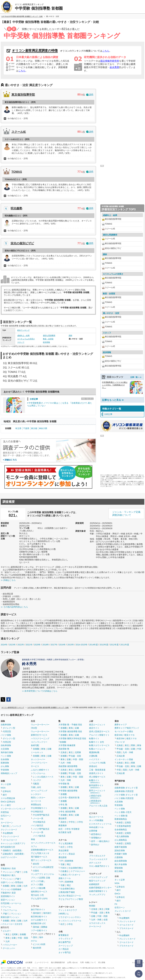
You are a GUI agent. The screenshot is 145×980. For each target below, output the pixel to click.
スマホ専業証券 (8, 798)
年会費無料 (8, 833)
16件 (90, 172)
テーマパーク (95, 926)
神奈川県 (43, 428)
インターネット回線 (124, 759)
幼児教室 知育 (65, 832)
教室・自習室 (48, 339)
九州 (25, 886)
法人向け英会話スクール (70, 896)
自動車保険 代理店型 (124, 791)
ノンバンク (16, 826)
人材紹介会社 (95, 797)
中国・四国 (23, 938)
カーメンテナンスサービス (43, 843)
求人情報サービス (97, 777)
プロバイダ (120, 742)
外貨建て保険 (121, 854)
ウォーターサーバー (40, 725)
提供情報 (46, 342)
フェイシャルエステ (98, 859)
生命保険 (5, 759)
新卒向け (95, 845)
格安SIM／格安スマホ (125, 735)
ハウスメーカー (10, 945)
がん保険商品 (121, 840)
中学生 (72, 822)
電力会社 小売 (37, 895)
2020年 (37, 645)
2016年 (62, 645)
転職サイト (94, 738)
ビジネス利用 (39, 944)
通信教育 (63, 818)
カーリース (36, 801)
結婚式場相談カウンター (100, 888)
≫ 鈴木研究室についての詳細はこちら (40, 691)
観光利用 (37, 948)
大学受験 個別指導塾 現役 (70, 731)
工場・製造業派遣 (97, 770)
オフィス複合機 (38, 888)
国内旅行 (37, 913)
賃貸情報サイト (8, 896)
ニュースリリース (42, 962)
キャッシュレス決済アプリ (13, 843)
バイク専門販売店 (41, 829)
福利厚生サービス (39, 892)
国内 (35, 937)
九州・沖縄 (66, 763)
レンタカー (36, 794)
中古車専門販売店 (41, 815)
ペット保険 (6, 756)
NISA (3, 788)
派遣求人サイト (96, 773)
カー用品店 (64, 949)
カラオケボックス (97, 923)
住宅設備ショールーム (11, 903)
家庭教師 (63, 825)
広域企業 (121, 756)
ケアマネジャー (78, 871)
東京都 (34, 428)
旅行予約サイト (38, 910)
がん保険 (5, 766)
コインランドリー (39, 742)
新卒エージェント (97, 791)
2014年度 (94, 645)
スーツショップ (66, 946)
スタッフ (21, 342)
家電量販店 (64, 935)
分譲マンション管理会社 (12, 882)
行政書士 (65, 871)
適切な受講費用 (49, 336)
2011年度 (125, 645)
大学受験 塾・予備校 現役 (70, 725)
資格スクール (65, 878)
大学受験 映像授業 (67, 745)
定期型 (128, 823)
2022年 (21, 645)
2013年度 (104, 645)
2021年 (29, 645)
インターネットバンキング (13, 809)
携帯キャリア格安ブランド (127, 728)
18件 (90, 95)
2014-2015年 (82, 645)
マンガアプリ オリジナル (42, 874)
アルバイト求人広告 (98, 806)
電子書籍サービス (39, 857)
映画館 (92, 906)
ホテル (34, 941)
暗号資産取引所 (8, 847)
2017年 (54, 645)
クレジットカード (9, 830)
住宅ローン (6, 816)
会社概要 (29, 962)
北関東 (15, 934)
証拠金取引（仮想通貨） (14, 854)
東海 (13, 886)
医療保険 (5, 763)
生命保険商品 (121, 830)
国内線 (36, 927)
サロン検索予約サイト (99, 866)
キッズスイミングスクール (70, 921)
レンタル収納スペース (43, 777)
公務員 (64, 875)
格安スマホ (132, 738)
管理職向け (96, 838)
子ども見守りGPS (39, 899)
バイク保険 (6, 735)
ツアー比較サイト (39, 930)
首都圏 (6, 886)
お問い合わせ (72, 962)
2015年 (71, 645)
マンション (8, 872)
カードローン (7, 823)
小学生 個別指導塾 (67, 812)
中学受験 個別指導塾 (68, 791)
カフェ (34, 846)
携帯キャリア (121, 725)
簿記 (69, 864)
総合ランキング (23, 330)
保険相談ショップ (9, 773)
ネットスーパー (38, 759)
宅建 (63, 864)
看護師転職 (94, 752)
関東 (108, 909)
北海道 (64, 752)
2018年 (46, 645)
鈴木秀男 (114, 67)
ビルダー (7, 931)
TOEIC (64, 868)
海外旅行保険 (7, 752)
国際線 (44, 927)
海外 (41, 937)
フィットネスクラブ (68, 910)
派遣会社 (93, 766)
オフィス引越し (38, 881)
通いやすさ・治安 (111, 313)
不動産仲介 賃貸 (8, 893)
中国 (139, 749)
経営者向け (96, 834)
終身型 (120, 823)
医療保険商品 (121, 819)
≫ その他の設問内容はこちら (14, 607)
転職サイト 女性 (97, 742)
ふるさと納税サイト (40, 770)
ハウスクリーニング (40, 738)
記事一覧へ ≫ (136, 377)
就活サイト (94, 728)
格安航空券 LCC (38, 923)
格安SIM (120, 738)
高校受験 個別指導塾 (68, 766)
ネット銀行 (6, 805)
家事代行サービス (39, 735)
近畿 (19, 886)
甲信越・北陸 (75, 756)
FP (62, 861)
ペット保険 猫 (121, 816)
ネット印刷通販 (96, 820)
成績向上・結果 (23, 336)
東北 (7, 934)
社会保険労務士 (76, 868)
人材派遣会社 (95, 802)
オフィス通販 (37, 885)
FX (2, 819)
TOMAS (17, 172)
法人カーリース (96, 817)
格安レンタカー (38, 798)
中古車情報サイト (39, 808)
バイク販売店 (37, 825)
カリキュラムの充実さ (26, 339)
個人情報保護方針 (58, 962)
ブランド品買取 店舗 (40, 878)
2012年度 (114, 645)
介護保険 (119, 857)
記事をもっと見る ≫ (113, 400)
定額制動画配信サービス (42, 850)
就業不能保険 (121, 847)
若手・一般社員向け (100, 841)
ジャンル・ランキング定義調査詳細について (126, 513)
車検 (33, 839)
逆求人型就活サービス (99, 731)
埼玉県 (18, 428)
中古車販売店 (37, 812)
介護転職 (93, 756)
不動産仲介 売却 (8, 868)
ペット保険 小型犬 (123, 812)
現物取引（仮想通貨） (13, 850)
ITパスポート (75, 875)
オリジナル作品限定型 (43, 867)
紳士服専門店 (65, 942)
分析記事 (34, 399)
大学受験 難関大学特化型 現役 (72, 738)
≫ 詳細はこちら (8, 580)
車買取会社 (36, 805)
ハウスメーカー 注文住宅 (11, 924)
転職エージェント (97, 749)
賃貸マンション (8, 900)
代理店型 (7, 731)
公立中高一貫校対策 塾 (69, 798)
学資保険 (5, 770)
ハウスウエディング (98, 877)
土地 (25, 872)
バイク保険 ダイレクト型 (126, 795)
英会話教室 (64, 850)
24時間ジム (64, 914)
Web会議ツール (96, 827)
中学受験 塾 (64, 784)
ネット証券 (6, 784)
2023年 (12, 645)
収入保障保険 (123, 836)
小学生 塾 (63, 805)
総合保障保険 (121, 861)
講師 (70, 336)
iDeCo (117, 894)
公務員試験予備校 (67, 892)
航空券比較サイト (39, 917)
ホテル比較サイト (39, 920)
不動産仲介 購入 (8, 875)
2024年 (4, 645)
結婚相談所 (94, 884)
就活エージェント (97, 725)
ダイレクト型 (9, 728)
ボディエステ (95, 863)
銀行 (5, 795)
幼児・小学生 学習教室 (69, 829)
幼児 (63, 847)
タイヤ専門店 (65, 953)
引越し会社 (36, 787)
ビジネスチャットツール (100, 824)
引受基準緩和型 (124, 826)
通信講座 (63, 857)
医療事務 (69, 861)
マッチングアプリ (97, 895)
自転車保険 (6, 745)
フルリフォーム (10, 910)
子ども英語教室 (66, 843)
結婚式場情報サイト (98, 891)
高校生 (64, 822)
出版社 (36, 871)
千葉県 (26, 428)
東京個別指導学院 (23, 95)
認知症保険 (120, 850)
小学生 (80, 822)
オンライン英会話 (67, 854)
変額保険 (119, 868)
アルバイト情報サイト (99, 735)
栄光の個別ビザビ (22, 243)
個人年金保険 (121, 864)
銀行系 (6, 826)
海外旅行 (47, 913)
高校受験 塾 (64, 749)
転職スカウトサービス (99, 745)
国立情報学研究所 (110, 61)
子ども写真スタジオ (40, 853)
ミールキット (37, 752)
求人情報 (102, 962)
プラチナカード (126, 928)
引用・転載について (88, 962)
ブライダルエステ (97, 856)
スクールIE (19, 132)
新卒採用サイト (96, 786)
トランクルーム (38, 773)
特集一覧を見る (87, 399)
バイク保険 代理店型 (124, 798)
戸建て (18, 872)
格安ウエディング (97, 881)
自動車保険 (6, 725)
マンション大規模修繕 (11, 889)
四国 (119, 752)
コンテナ (37, 780)
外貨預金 (5, 812)
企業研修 (93, 831)
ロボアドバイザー (9, 857)
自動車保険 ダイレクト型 (126, 788)
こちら (106, 51)
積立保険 (119, 871)
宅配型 (36, 784)
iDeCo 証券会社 (8, 802)
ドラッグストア (66, 939)
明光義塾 (16, 208)
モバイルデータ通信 (124, 731)
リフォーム (6, 907)
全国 (105, 920)
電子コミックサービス (41, 860)
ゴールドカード (10, 840)
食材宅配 (35, 745)
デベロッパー (9, 948)
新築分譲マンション (10, 917)
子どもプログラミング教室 (71, 899)
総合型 (36, 864)
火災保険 (5, 749)
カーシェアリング (39, 791)
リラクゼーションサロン (70, 917)
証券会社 (7, 791)
